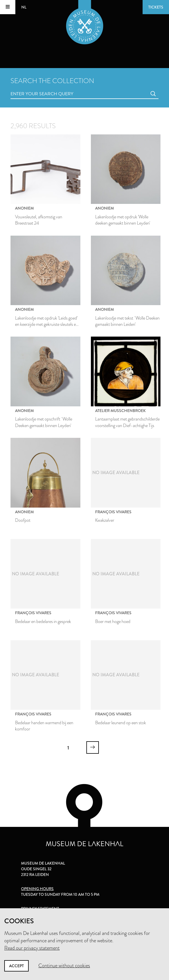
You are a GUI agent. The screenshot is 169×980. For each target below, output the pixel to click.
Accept (16, 966)
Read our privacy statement (32, 948)
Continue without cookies (64, 966)
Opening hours (37, 889)
